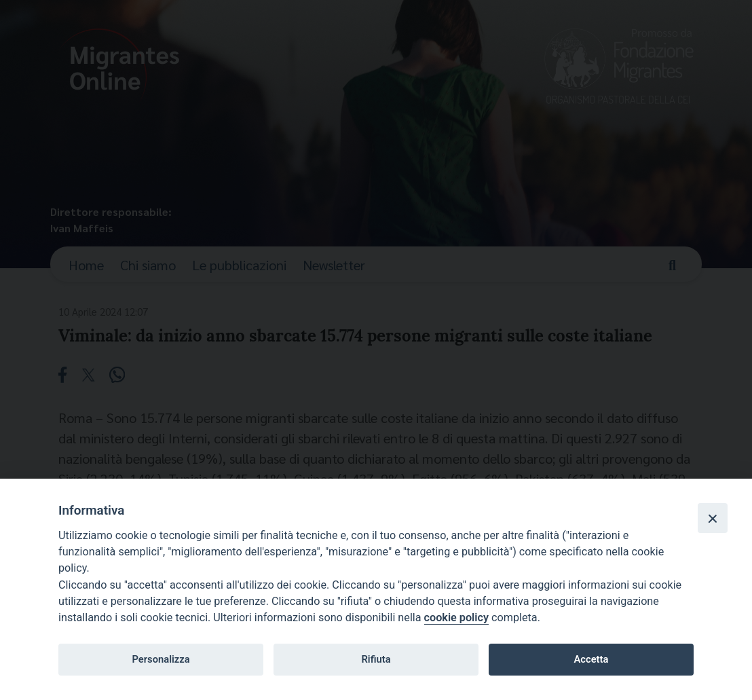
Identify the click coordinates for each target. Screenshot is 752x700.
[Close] (713, 518)
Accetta (591, 659)
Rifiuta (376, 659)
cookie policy (456, 618)
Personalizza (161, 659)
